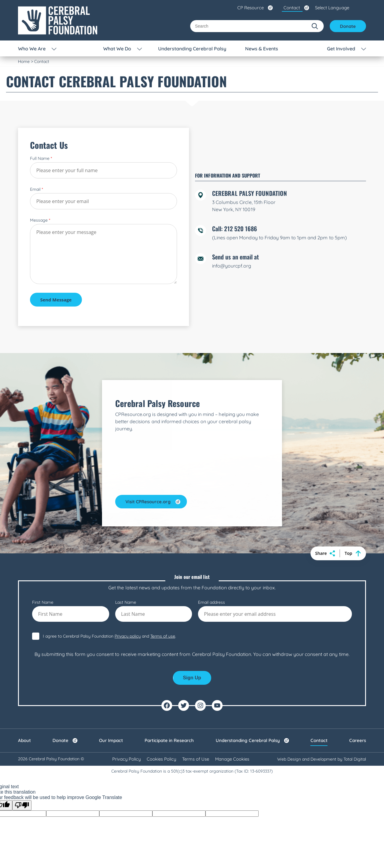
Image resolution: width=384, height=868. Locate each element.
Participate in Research (169, 794)
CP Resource (250, 8)
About (24, 794)
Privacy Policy (126, 813)
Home (24, 61)
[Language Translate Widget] (340, 8)
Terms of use (163, 690)
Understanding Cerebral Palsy (248, 794)
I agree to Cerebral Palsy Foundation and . (109, 690)
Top (353, 607)
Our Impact (111, 794)
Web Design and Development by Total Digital (322, 813)
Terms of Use (196, 813)
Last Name (154, 665)
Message (40, 244)
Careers (358, 794)
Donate (348, 26)
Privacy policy (128, 690)
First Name (71, 665)
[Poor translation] (22, 859)
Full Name (41, 182)
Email (36, 213)
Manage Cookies (232, 813)
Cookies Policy (162, 813)
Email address (275, 665)
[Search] (249, 26)
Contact (292, 8)
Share (325, 607)
